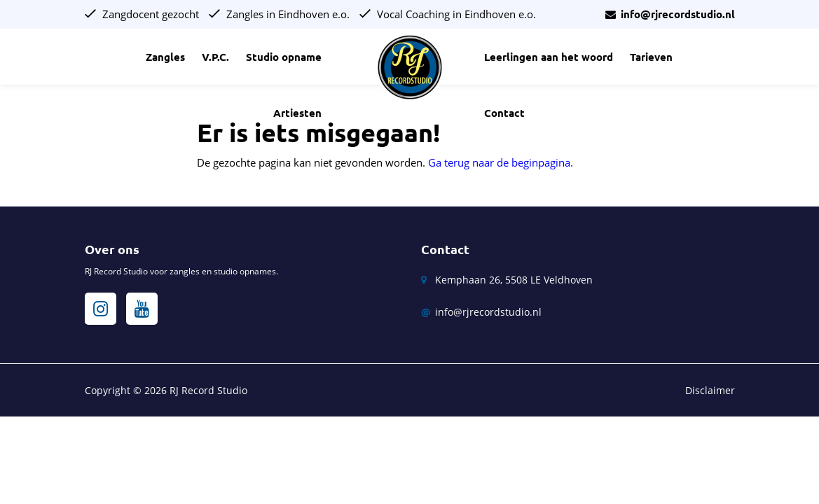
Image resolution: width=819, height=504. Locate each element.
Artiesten (297, 113)
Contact (504, 113)
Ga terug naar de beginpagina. (501, 162)
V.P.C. (215, 57)
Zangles (165, 57)
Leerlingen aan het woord (549, 57)
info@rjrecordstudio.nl (670, 14)
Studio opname (284, 57)
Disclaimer (710, 390)
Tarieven (651, 57)
